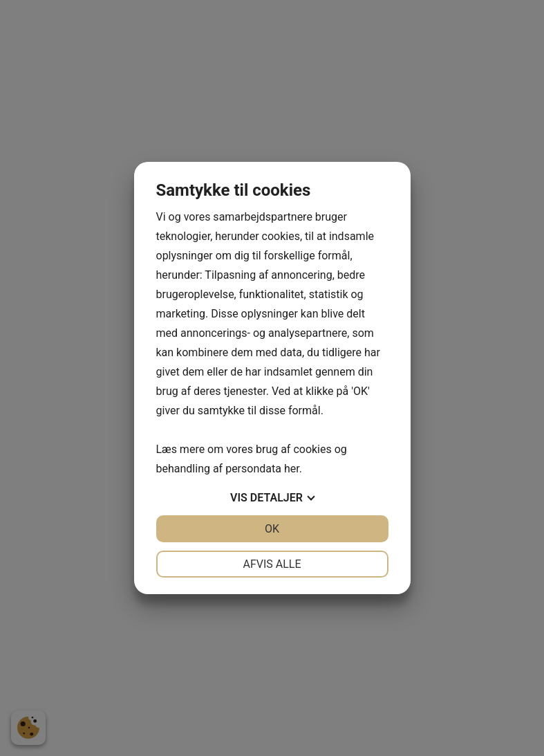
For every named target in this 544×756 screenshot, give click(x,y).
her (292, 469)
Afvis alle (272, 564)
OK (272, 529)
